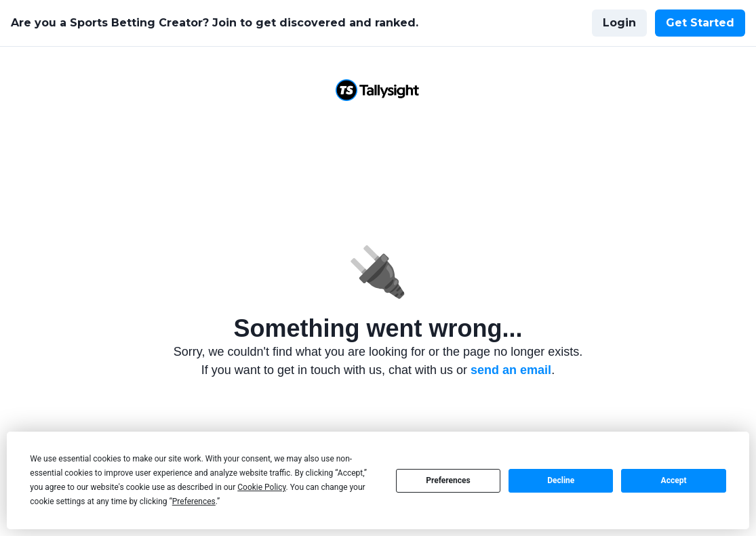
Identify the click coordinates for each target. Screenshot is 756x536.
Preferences (448, 480)
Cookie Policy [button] (261, 487)
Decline (561, 480)
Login (619, 23)
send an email (511, 370)
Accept (674, 480)
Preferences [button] (194, 501)
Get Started (700, 23)
